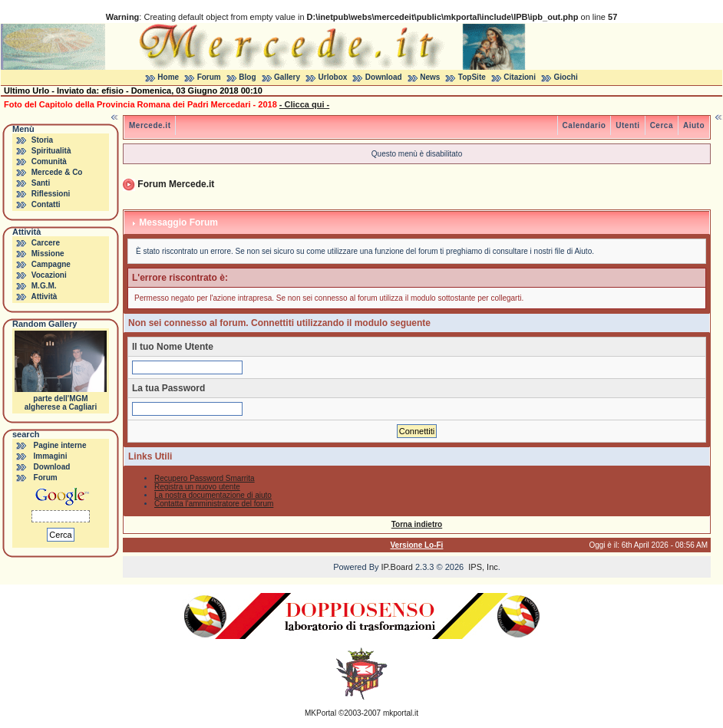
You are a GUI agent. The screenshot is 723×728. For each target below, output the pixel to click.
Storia (42, 140)
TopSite (472, 77)
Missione (48, 254)
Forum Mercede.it (176, 184)
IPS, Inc (483, 567)
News (430, 77)
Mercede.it (150, 125)
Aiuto (694, 125)
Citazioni (520, 77)
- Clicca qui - (304, 104)
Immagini (51, 456)
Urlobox (333, 77)
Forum (209, 77)
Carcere (46, 243)
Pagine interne (60, 445)
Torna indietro (417, 524)
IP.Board (397, 567)
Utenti (627, 125)
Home (168, 77)
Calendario (584, 125)
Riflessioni (51, 194)
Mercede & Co (57, 172)
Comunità (49, 161)
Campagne (51, 264)
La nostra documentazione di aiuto (213, 495)
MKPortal (320, 713)
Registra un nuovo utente (197, 487)
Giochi (566, 77)
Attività (44, 296)
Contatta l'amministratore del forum (214, 504)
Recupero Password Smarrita (205, 478)
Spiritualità (51, 151)
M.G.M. (44, 286)
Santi (41, 183)
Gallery (287, 77)
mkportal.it (401, 713)
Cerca (662, 125)
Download (384, 77)
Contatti (46, 204)
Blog (247, 77)
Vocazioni (49, 275)
